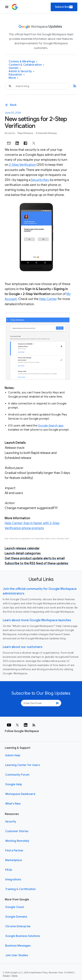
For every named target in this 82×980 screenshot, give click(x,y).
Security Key (40, 180)
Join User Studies (17, 955)
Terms (15, 976)
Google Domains (16, 917)
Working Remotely (17, 841)
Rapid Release (26, 133)
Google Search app (51, 426)
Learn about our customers (23, 647)
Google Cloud (14, 907)
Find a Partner (14, 851)
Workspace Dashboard (20, 794)
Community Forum (17, 775)
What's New (13, 804)
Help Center (48, 299)
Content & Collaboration (26, 65)
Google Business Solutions (23, 936)
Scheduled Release (46, 133)
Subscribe (64, 7)
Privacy (6, 976)
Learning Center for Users (22, 765)
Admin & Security (22, 71)
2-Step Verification (22, 165)
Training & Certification (20, 889)
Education (17, 75)
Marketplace (14, 860)
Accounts (10, 133)
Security (11, 822)
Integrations (13, 880)
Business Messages (18, 946)
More (14, 78)
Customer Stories (17, 831)
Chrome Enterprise (18, 926)
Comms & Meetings (23, 62)
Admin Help (13, 755)
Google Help (14, 784)
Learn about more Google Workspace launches (37, 620)
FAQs (9, 870)
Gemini (15, 68)
